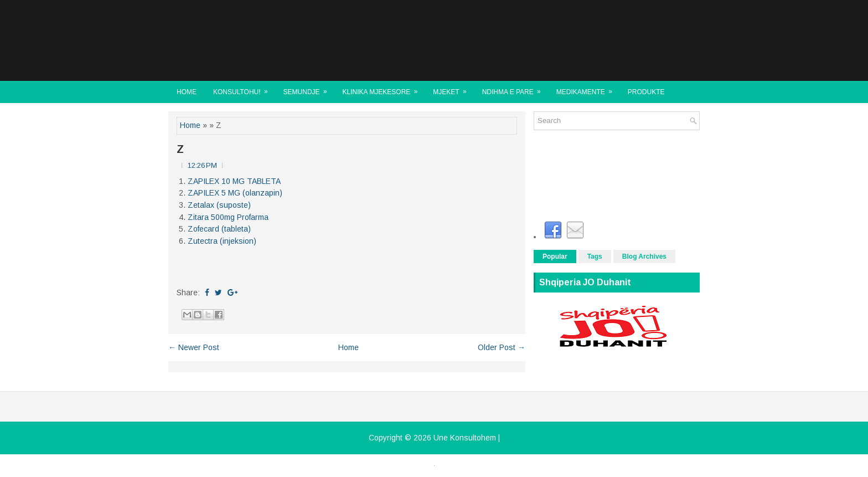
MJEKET (453, 88)
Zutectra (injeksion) (222, 241)
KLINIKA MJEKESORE (384, 88)
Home (187, 92)
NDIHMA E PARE (515, 88)
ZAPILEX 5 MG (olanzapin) (235, 193)
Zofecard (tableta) (219, 229)
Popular (555, 257)
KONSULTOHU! (244, 88)
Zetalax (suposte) (219, 205)
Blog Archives (644, 257)
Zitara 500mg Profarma (228, 217)
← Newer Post (194, 347)
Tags (595, 257)
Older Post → (502, 347)
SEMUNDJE (309, 88)
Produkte (646, 92)
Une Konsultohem (465, 438)
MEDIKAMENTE (588, 88)
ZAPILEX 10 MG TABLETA (234, 181)
